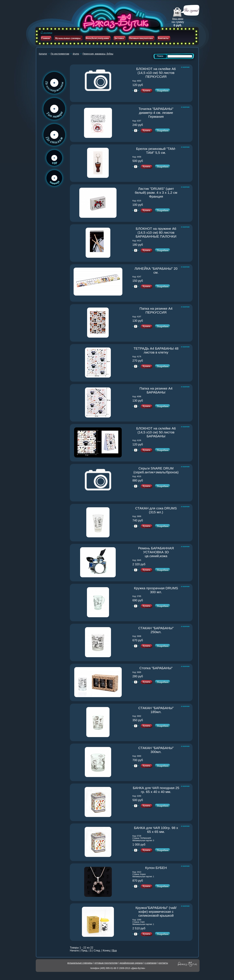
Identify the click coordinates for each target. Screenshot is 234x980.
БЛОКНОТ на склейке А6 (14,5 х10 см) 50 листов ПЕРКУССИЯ (158, 73)
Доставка (119, 38)
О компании (46, 32)
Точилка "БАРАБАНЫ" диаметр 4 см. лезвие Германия (159, 113)
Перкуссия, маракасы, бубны (98, 54)
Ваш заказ (178, 19)
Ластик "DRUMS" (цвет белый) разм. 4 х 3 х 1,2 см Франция (157, 193)
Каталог (43, 54)
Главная (45, 38)
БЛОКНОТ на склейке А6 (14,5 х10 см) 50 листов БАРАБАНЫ (158, 432)
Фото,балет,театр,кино (97, 38)
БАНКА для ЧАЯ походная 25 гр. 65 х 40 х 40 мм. (156, 790)
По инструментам (60, 54)
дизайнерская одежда (131, 963)
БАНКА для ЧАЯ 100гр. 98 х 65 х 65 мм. (157, 830)
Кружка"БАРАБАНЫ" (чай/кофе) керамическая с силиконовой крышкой (158, 912)
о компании (150, 963)
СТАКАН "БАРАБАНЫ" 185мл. (159, 710)
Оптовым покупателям (141, 38)
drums (76, 54)
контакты (163, 963)
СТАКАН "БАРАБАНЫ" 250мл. (159, 630)
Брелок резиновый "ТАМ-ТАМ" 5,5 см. (158, 151)
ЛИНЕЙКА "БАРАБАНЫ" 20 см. (157, 270)
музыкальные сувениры (80, 963)
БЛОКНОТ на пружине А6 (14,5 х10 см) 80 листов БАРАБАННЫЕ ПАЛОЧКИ (158, 232)
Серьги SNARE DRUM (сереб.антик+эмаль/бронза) (156, 470)
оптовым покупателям (106, 963)
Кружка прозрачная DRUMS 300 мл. (157, 590)
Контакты (163, 38)
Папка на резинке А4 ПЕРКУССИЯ (160, 310)
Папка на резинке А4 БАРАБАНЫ (160, 390)
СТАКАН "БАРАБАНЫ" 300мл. (159, 750)
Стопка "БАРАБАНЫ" (159, 668)
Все (115, 951)
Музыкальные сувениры (68, 38)
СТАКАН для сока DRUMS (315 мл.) (157, 510)
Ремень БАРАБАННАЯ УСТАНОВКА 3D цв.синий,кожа (159, 552)
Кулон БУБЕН (162, 868)
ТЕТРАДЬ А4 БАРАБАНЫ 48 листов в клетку (157, 350)
